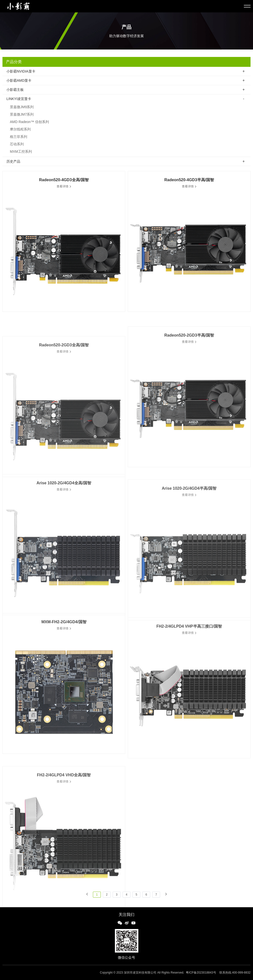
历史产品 (13, 162)
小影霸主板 (15, 90)
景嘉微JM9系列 (22, 109)
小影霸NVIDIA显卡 (21, 71)
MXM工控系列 (21, 154)
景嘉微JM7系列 (22, 117)
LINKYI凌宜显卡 (19, 101)
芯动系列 (17, 147)
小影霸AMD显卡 (19, 80)
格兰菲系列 (19, 139)
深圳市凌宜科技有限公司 (140, 973)
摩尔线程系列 (20, 132)
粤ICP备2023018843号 (201, 973)
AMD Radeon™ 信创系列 (29, 124)
